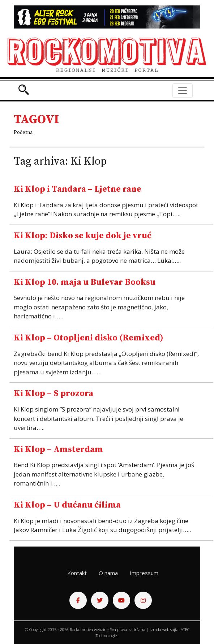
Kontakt (77, 573)
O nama (108, 573)
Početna (23, 132)
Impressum (144, 573)
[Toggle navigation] (183, 91)
